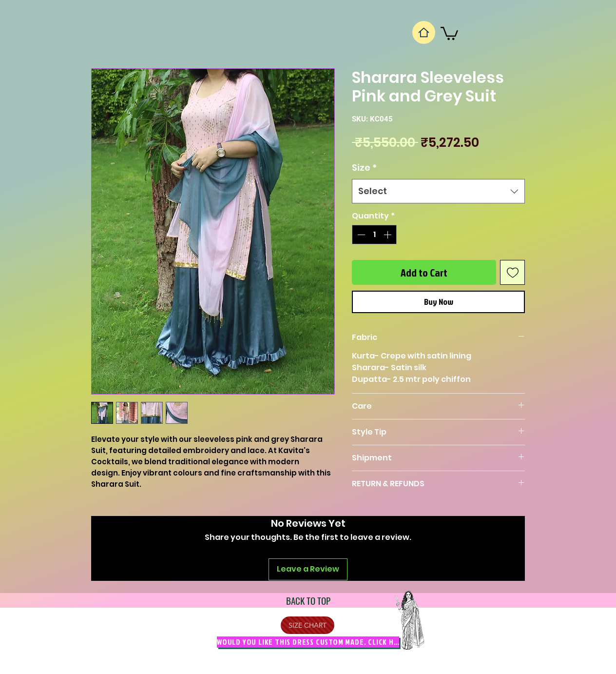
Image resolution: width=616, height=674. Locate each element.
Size (364, 168)
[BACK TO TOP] (308, 601)
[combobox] (438, 191)
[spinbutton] (374, 235)
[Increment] (388, 235)
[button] (449, 33)
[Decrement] (360, 235)
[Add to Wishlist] (512, 272)
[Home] (424, 32)
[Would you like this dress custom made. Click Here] (308, 642)
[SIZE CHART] (308, 625)
